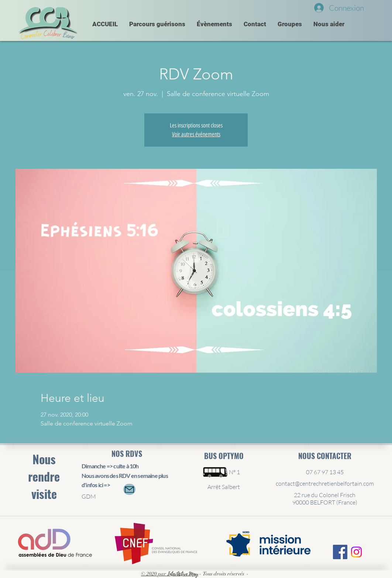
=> (107, 485)
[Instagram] (356, 552)
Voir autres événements (196, 134)
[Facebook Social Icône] (340, 552)
